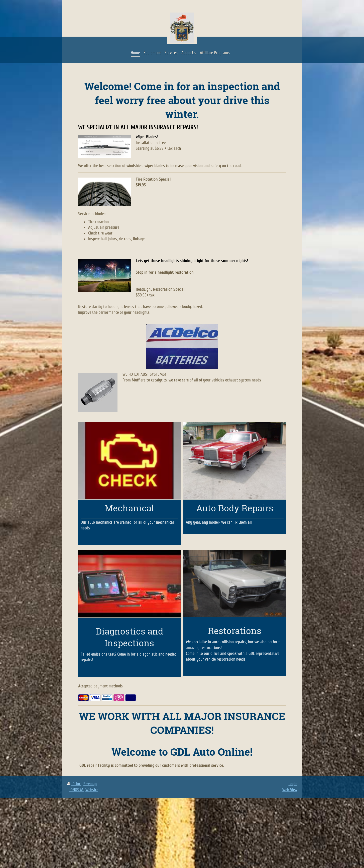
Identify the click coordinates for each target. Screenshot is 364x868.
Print (74, 784)
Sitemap (90, 784)
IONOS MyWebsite (84, 790)
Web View (290, 790)
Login (293, 784)
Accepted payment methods (100, 686)
